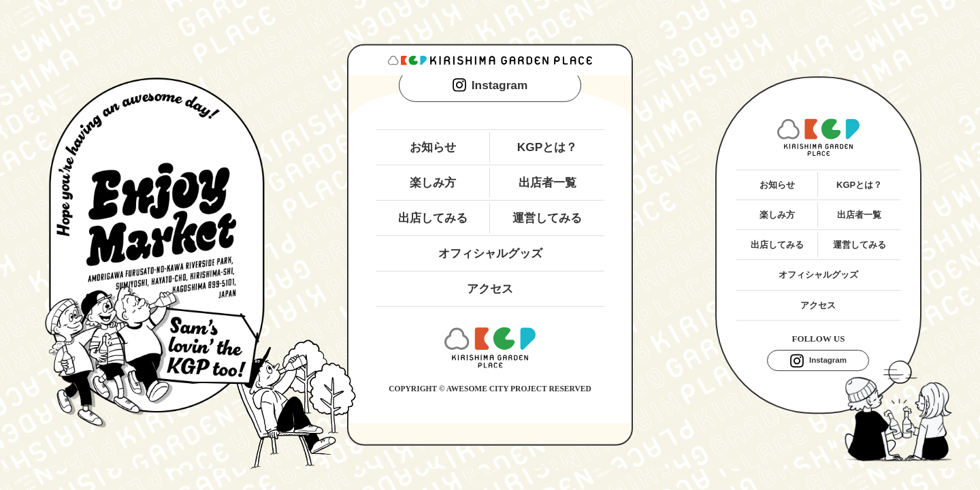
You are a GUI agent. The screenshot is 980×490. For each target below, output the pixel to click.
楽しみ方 (433, 182)
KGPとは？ (547, 146)
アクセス (490, 289)
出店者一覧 (548, 182)
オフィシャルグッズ (490, 253)
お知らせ (433, 146)
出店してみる (433, 218)
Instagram (490, 85)
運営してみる (547, 218)
